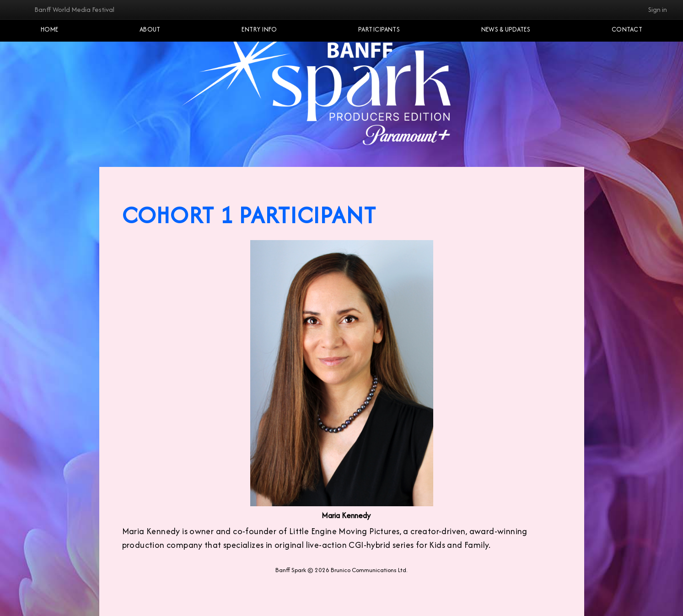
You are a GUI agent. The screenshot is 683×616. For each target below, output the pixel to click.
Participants (379, 29)
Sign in (658, 9)
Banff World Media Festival (74, 9)
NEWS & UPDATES (506, 29)
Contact (627, 29)
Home (49, 29)
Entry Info (259, 29)
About (150, 29)
